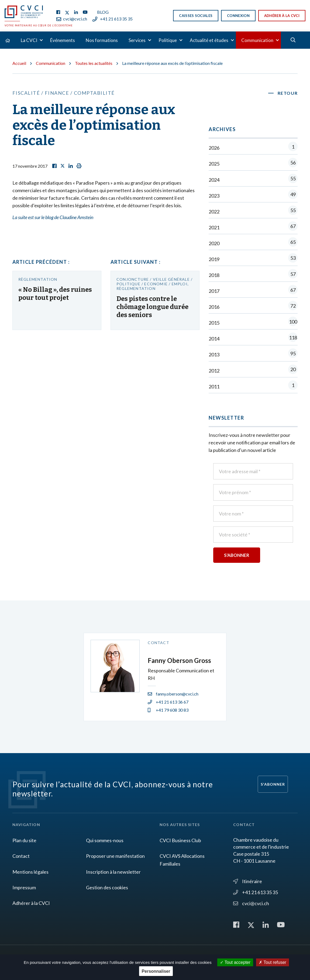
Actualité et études (209, 40)
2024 (253, 180)
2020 (253, 243)
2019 (253, 259)
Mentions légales (30, 872)
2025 (253, 164)
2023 (253, 196)
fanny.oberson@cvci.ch (173, 694)
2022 (253, 211)
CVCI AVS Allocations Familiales (182, 860)
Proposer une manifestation (115, 856)
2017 (253, 291)
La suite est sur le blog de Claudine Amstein (53, 217)
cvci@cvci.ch (72, 19)
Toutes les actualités (94, 63)
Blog (103, 12)
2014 (253, 338)
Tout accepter (235, 962)
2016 (253, 307)
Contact (21, 856)
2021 (253, 227)
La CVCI (29, 40)
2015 (253, 323)
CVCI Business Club (180, 840)
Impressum (24, 887)
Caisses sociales (196, 16)
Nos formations (102, 40)
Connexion (238, 16)
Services (137, 40)
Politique (168, 40)
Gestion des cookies (107, 887)
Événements (63, 40)
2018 (253, 275)
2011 (253, 386)
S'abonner (273, 784)
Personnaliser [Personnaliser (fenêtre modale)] (156, 971)
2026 (253, 148)
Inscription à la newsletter (113, 872)
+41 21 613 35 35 (113, 19)
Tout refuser (273, 962)
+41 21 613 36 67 (168, 702)
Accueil (19, 63)
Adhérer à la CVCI (282, 16)
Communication (257, 40)
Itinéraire (248, 881)
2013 (253, 354)
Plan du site (24, 840)
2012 (253, 370)
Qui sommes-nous (105, 840)
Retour (288, 93)
